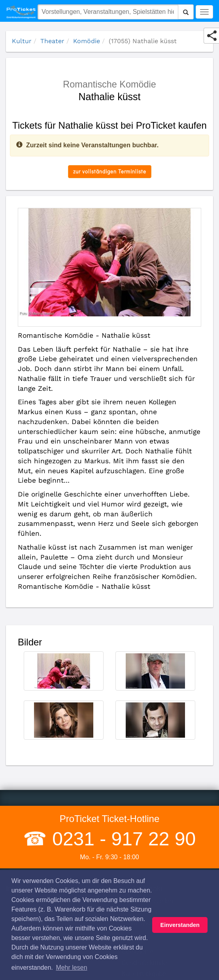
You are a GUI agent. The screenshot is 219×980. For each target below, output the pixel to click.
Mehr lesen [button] (71, 968)
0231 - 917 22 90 (121, 839)
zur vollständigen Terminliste (110, 171)
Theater (52, 41)
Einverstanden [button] (180, 925)
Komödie (87, 41)
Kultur (22, 41)
